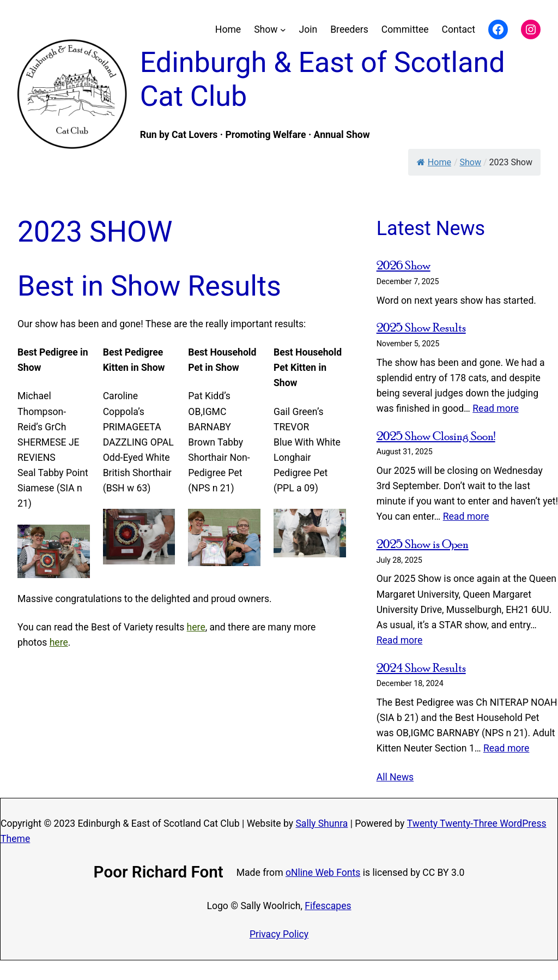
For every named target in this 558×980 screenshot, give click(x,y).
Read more (496, 408)
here (196, 627)
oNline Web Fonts (323, 873)
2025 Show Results (421, 327)
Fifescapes (328, 906)
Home (434, 162)
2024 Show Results (421, 668)
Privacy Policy (279, 934)
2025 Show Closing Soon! (436, 436)
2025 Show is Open (423, 544)
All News (395, 777)
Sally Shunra (322, 823)
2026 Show (404, 265)
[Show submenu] (283, 30)
